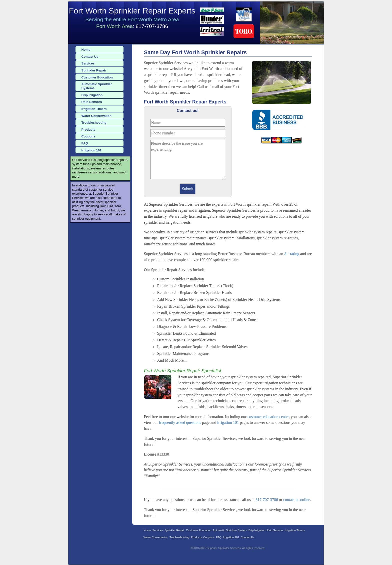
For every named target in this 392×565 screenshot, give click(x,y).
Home (86, 50)
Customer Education (97, 77)
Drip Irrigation (92, 95)
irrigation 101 (228, 422)
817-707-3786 (152, 26)
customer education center (268, 417)
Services (88, 63)
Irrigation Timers (94, 109)
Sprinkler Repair (94, 70)
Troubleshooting (94, 123)
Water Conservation (96, 116)
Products (88, 130)
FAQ (85, 143)
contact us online (297, 500)
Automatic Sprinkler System (230, 530)
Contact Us (90, 57)
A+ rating (292, 254)
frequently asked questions (180, 422)
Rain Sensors (92, 102)
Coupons (88, 136)
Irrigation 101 (91, 150)
